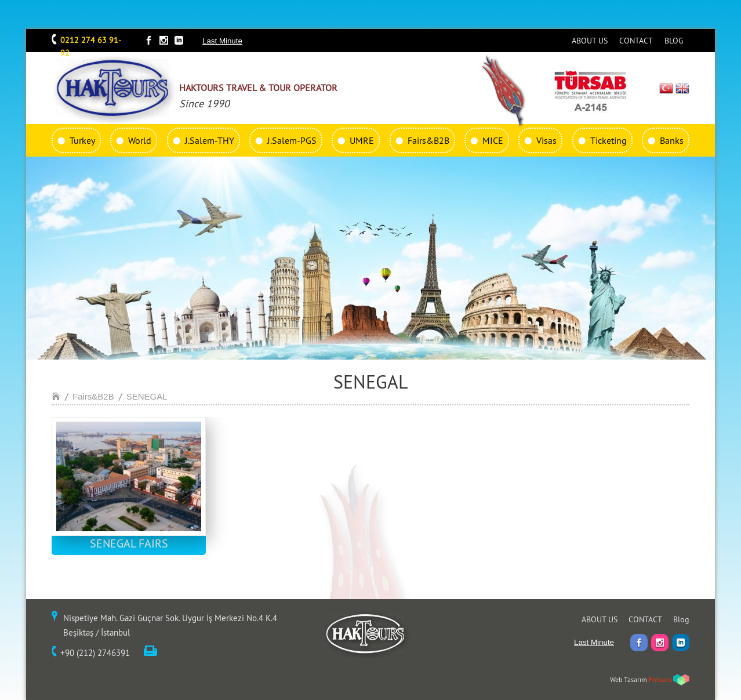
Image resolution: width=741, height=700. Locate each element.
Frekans (660, 679)
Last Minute (222, 41)
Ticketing (609, 140)
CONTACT (636, 41)
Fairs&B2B (428, 140)
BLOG (674, 41)
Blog (681, 619)
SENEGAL (147, 396)
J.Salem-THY (210, 140)
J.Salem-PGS (292, 140)
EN (682, 88)
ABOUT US (590, 41)
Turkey (82, 140)
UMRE (362, 140)
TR (666, 88)
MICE (493, 140)
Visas (546, 140)
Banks (672, 140)
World (140, 140)
